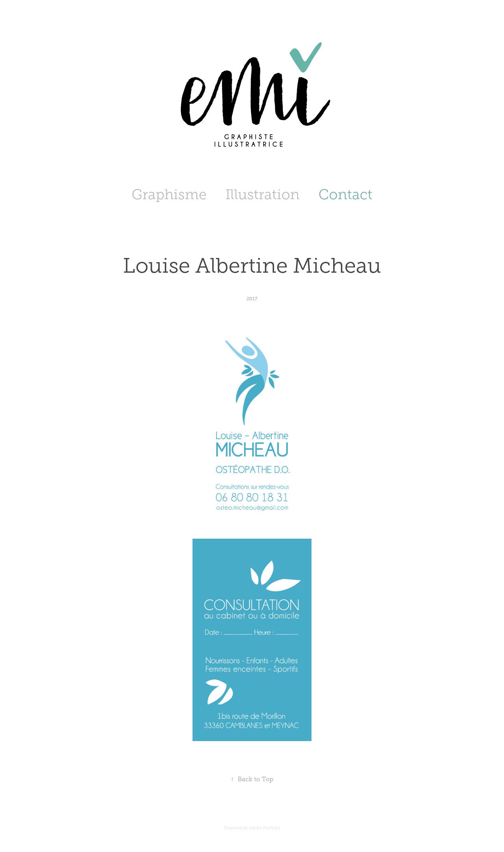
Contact (345, 194)
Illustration (262, 194)
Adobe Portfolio (264, 828)
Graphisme (169, 194)
